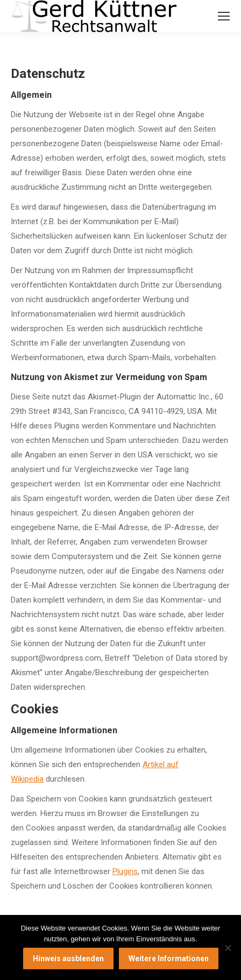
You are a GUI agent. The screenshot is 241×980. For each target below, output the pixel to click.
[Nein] (228, 948)
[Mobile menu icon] (224, 16)
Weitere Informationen (169, 958)
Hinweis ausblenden (68, 958)
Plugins (125, 871)
